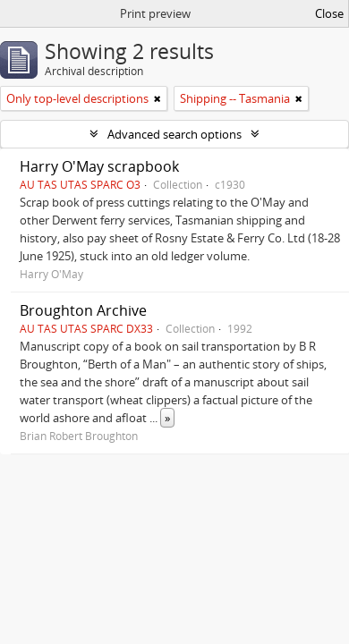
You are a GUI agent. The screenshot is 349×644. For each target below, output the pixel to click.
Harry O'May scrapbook (99, 166)
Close (329, 13)
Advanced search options (174, 134)
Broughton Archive (83, 310)
